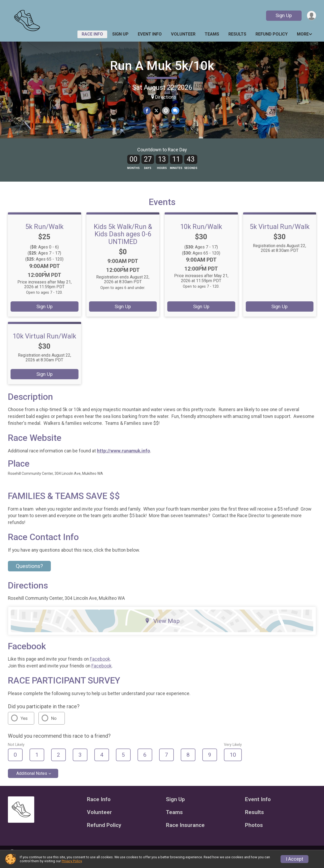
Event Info (150, 34)
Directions (166, 97)
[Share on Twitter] (156, 111)
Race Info (92, 34)
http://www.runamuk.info (124, 454)
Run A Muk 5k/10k (162, 66)
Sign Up (283, 15)
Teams (212, 34)
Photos (254, 828)
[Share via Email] (166, 111)
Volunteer (183, 34)
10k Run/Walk (201, 230)
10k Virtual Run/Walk (44, 340)
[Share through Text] (175, 111)
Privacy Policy (72, 861)
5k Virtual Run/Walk (280, 230)
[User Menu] (311, 16)
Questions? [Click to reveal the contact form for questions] (29, 570)
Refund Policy (272, 34)
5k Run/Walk (44, 230)
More (303, 34)
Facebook (100, 662)
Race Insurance (185, 828)
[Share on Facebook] (147, 111)
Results (237, 34)
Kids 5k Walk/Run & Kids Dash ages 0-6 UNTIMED (123, 237)
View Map (162, 624)
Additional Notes (32, 777)
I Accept (294, 859)
